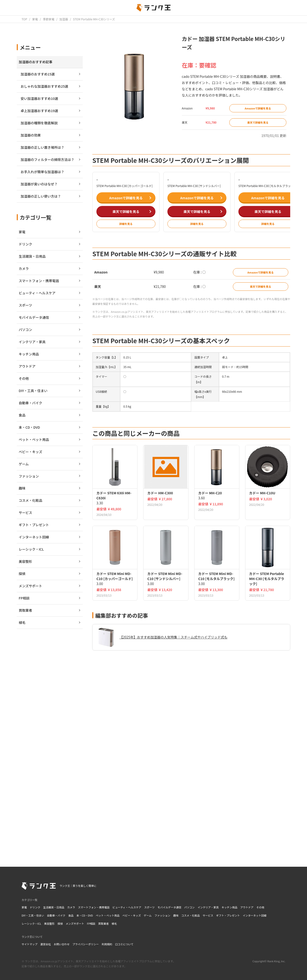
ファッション (162, 915)
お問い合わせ (62, 944)
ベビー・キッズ (132, 915)
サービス (208, 915)
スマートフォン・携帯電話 (94, 907)
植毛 (114, 923)
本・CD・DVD (85, 915)
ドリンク (35, 907)
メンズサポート (75, 923)
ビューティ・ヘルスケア (127, 907)
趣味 (176, 915)
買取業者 (104, 923)
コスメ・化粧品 (191, 915)
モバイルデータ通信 (169, 907)
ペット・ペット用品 (108, 915)
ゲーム (148, 915)
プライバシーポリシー (86, 944)
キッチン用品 (230, 907)
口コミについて (124, 944)
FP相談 (91, 923)
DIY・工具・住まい (33, 915)
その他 (260, 907)
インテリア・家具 (208, 907)
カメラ (71, 907)
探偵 (60, 923)
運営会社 (46, 944)
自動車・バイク (56, 915)
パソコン (189, 907)
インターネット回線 (255, 915)
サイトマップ (30, 944)
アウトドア (247, 907)
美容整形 (49, 923)
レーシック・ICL (31, 923)
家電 (24, 907)
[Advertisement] (191, 788)
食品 (71, 915)
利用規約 (107, 944)
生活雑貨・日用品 (54, 907)
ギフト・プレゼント (228, 915)
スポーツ (149, 907)
